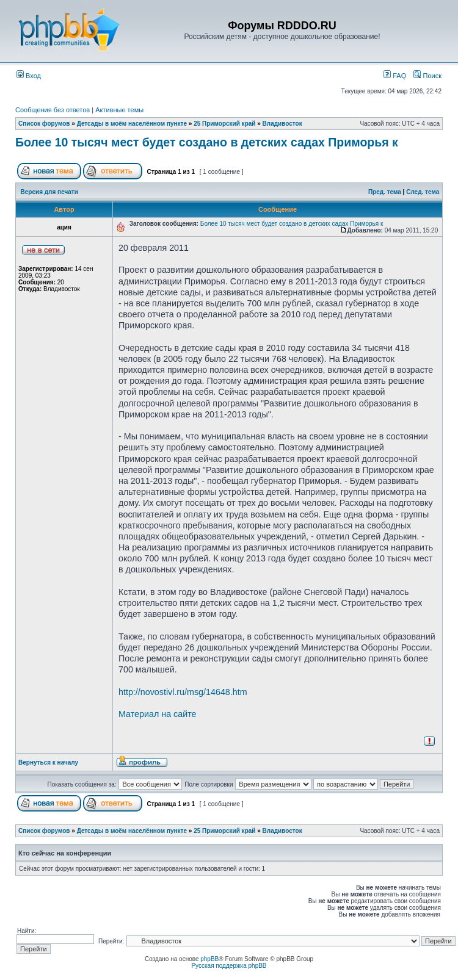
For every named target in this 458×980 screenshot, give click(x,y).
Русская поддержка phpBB (229, 966)
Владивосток (282, 124)
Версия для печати (49, 192)
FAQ (395, 76)
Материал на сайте (158, 714)
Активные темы (119, 110)
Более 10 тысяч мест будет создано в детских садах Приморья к (207, 142)
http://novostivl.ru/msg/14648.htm (183, 692)
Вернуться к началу (48, 762)
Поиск (427, 76)
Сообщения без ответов (53, 110)
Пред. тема (385, 192)
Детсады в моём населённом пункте (132, 124)
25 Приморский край (224, 124)
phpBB (209, 959)
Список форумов (44, 124)
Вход (29, 76)
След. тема (423, 192)
